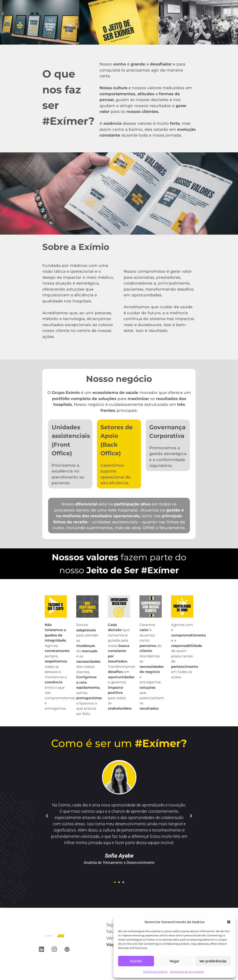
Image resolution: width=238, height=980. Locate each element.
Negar (175, 961)
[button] (229, 922)
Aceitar (136, 961)
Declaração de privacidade (187, 972)
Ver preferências (213, 961)
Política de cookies (155, 972)
